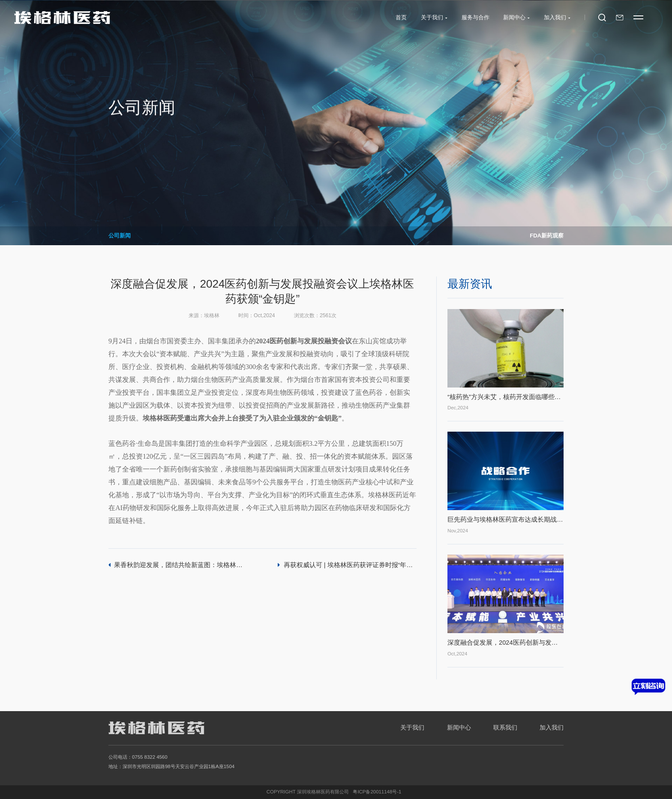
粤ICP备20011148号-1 (377, 792)
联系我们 (505, 727)
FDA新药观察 (547, 236)
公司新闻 (120, 236)
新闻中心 (459, 727)
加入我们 (552, 727)
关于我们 (412, 727)
